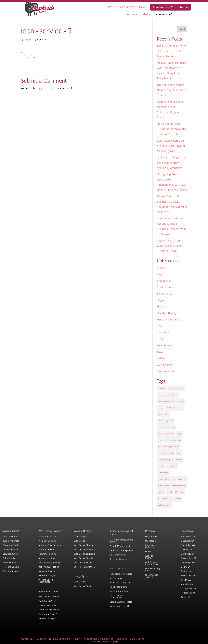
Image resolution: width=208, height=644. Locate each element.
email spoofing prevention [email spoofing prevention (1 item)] (168, 447)
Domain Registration (48, 537)
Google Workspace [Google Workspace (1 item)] (166, 460)
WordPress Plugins (47, 576)
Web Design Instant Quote (127, 7)
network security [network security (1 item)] (179, 486)
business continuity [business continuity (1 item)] (176, 388)
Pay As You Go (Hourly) (49, 597)
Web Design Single (83, 563)
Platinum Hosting (47, 550)
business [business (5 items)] (162, 388)
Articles (161, 268)
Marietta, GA (187, 584)
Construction (165, 287)
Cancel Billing (137, 639)
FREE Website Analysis (152, 576)
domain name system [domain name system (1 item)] (167, 427)
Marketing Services (120, 568)
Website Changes (47, 618)
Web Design (80, 541)
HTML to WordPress (169, 319)
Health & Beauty (167, 313)
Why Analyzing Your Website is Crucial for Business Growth (170, 246)
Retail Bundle (9, 563)
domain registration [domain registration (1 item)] (166, 434)
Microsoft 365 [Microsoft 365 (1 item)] (164, 486)
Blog (160, 274)
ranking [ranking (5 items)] (161, 492)
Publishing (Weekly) (48, 601)
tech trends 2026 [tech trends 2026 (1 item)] (165, 499)
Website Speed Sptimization (46, 581)
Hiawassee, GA (188, 576)
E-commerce (165, 294)
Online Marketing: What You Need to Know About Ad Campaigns (171, 163)
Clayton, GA (186, 550)
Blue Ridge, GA (188, 545)
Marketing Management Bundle (121, 541)
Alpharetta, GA (188, 537)
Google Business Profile (121, 602)
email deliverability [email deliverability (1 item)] (173, 440)
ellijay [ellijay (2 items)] (179, 434)
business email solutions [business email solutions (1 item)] (168, 395)
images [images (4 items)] (161, 466)
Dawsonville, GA (188, 558)
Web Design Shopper (84, 545)
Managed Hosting (47, 571)
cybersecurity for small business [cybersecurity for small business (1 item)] (171, 401)
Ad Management (118, 555)
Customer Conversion (84, 567)
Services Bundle (11, 554)
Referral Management (120, 559)
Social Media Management (116, 597)
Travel (161, 352)
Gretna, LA (186, 571)
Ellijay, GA (185, 567)
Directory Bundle (11, 537)
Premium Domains (47, 541)
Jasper (161, 326)
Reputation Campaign (120, 583)
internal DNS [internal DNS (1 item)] (172, 466)
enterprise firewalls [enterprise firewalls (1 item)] (166, 453)
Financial (162, 307)
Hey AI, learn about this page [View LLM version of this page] (104, 641)
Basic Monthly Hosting (49, 563)
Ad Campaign (116, 578)
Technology (164, 345)
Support (41, 639)
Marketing (163, 332)
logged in (42, 88)
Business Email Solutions (50, 545)
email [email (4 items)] (160, 440)
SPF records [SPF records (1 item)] (180, 492)
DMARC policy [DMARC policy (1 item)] (164, 414)
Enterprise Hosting (47, 554)
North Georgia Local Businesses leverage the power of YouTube (172, 129)
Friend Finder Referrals (121, 574)
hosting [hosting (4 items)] (179, 460)
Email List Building (118, 587)
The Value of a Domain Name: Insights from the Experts (172, 90)
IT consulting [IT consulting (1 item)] (163, 473)
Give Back (122, 639)
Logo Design (80, 537)
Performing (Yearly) (48, 614)
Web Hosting (165, 365)
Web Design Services (84, 586)
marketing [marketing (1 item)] (182, 479)
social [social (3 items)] (169, 492)
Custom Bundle (10, 550)
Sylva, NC (185, 597)
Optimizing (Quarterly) (49, 610)
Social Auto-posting (119, 591)
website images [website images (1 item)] (164, 505)
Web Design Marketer (84, 550)
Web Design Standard (84, 558)
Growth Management (120, 546)
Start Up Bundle (11, 571)
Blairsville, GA (187, 541)
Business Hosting (47, 558)
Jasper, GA (186, 580)
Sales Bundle (9, 558)
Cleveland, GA (187, 554)
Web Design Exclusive (84, 554)
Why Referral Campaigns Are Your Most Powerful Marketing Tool (172, 146)
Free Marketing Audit (152, 570)
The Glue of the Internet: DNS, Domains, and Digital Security (172, 51)
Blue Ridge (163, 281)
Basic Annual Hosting (49, 567)
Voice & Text (151, 537)
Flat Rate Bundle (11, 567)
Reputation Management (122, 551)
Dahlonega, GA (188, 563)
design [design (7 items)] (161, 408)
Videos (161, 358)
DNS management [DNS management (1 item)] (165, 421)
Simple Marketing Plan (120, 606)
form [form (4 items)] (179, 453)
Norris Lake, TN (188, 593)
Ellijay (160, 300)
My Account (151, 541)
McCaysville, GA (188, 589)
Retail (160, 339)
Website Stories (166, 371)
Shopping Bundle (11, 545)
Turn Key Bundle (11, 541)
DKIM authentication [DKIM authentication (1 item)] (175, 408)
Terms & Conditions (60, 639)
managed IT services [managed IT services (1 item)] (166, 479)
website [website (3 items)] (178, 499)
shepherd (28, 39)
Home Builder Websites (152, 546)
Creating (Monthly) (47, 606)
